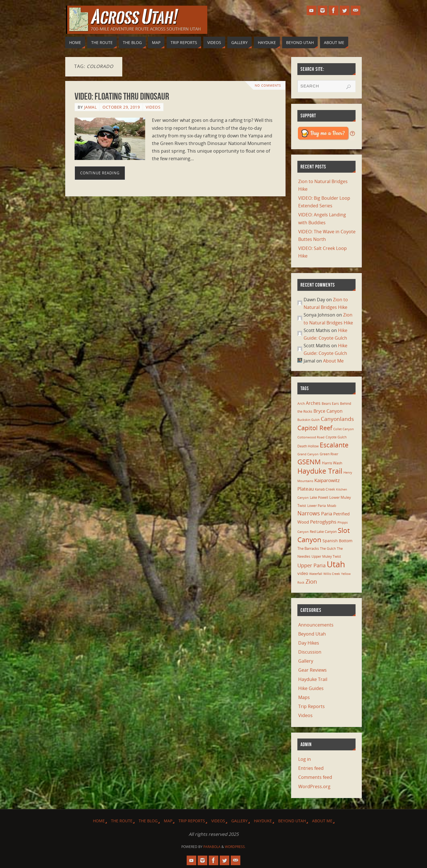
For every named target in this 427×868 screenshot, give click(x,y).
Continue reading (100, 173)
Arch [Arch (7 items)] (301, 404)
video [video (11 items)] (303, 573)
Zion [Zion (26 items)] (311, 581)
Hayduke (263, 821)
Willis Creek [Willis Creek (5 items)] (332, 574)
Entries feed (311, 768)
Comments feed (315, 777)
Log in (305, 759)
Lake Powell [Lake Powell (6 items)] (319, 497)
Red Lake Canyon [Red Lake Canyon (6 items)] (323, 531)
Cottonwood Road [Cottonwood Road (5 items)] (311, 437)
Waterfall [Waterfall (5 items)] (316, 574)
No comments (268, 85)
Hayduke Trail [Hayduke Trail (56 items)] (320, 471)
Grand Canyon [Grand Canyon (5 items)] (308, 454)
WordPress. (235, 847)
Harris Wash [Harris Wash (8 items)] (332, 463)
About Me (333, 361)
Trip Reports (311, 706)
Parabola (212, 847)
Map (168, 821)
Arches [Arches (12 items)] (313, 403)
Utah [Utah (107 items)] (336, 564)
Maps (304, 697)
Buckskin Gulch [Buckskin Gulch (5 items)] (309, 420)
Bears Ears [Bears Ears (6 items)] (330, 403)
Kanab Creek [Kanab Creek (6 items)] (325, 489)
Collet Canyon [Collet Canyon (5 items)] (344, 429)
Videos (153, 107)
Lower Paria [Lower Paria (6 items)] (317, 506)
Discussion (310, 652)
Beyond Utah (312, 634)
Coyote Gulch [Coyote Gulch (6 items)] (336, 437)
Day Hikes (309, 643)
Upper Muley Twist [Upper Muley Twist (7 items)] (326, 556)
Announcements (316, 625)
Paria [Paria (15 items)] (327, 514)
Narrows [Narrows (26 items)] (309, 513)
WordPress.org (314, 786)
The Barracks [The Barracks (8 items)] (308, 548)
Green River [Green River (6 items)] (329, 454)
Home (99, 821)
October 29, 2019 (121, 107)
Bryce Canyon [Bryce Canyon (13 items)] (328, 411)
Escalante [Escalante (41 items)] (334, 445)
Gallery (306, 661)
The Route (122, 821)
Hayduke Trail (313, 679)
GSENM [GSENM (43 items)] (309, 462)
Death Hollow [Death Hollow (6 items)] (308, 446)
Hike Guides (311, 688)
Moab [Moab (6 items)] (332, 506)
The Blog (148, 821)
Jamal (91, 107)
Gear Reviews (312, 670)
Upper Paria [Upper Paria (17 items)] (311, 565)
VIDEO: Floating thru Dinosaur (122, 96)
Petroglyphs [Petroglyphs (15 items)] (323, 522)
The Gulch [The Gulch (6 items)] (328, 548)
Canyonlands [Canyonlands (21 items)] (337, 419)
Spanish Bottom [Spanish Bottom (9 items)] (337, 541)
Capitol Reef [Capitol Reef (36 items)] (315, 428)
